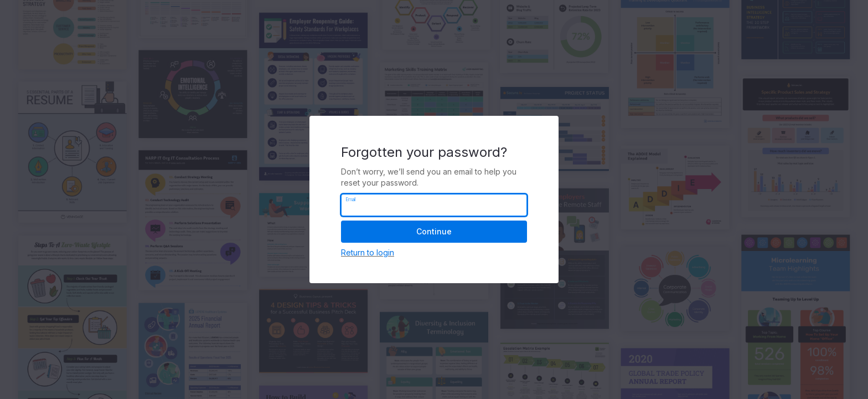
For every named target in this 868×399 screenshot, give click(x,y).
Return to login (368, 252)
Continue (434, 231)
